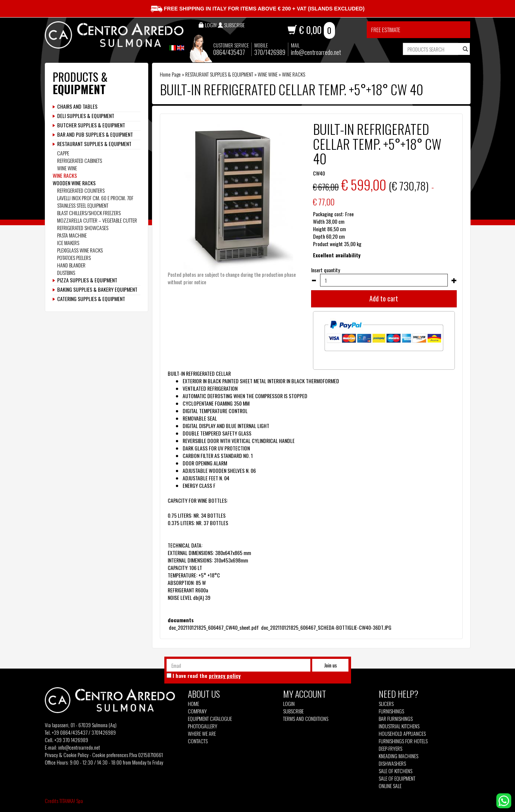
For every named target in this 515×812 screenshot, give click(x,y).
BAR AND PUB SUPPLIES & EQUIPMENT (95, 134)
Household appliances (402, 734)
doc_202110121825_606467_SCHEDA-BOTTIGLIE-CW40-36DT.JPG (326, 627)
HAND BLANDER (71, 265)
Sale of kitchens (395, 771)
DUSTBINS (66, 272)
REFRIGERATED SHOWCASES (83, 228)
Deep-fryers (390, 749)
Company (197, 711)
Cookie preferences (110, 755)
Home (193, 704)
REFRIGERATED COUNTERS (81, 190)
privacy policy (225, 675)
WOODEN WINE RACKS (74, 183)
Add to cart (384, 298)
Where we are (202, 734)
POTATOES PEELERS (74, 258)
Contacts (198, 741)
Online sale (390, 786)
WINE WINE (268, 74)
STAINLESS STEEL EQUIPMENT (83, 205)
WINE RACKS (294, 74)
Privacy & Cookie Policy (67, 755)
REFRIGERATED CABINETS (80, 160)
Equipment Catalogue (210, 719)
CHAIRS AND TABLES (77, 106)
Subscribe (293, 711)
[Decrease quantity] (314, 281)
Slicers (386, 704)
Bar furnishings (396, 719)
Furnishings (391, 711)
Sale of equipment (397, 778)
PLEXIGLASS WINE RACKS (80, 250)
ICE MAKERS (68, 243)
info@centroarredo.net (316, 52)
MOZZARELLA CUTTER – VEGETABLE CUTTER (97, 220)
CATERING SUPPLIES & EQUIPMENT (91, 299)
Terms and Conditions (306, 719)
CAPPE (63, 153)
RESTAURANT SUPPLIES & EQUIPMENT (219, 74)
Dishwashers (392, 763)
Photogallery (203, 726)
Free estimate (386, 30)
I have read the (207, 676)
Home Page (170, 74)
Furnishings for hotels (403, 741)
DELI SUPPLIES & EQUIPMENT (86, 116)
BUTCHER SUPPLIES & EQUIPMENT (91, 125)
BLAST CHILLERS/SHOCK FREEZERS (89, 213)
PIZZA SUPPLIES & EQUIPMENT (87, 280)
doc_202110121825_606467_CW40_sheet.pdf (214, 627)
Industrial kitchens (399, 726)
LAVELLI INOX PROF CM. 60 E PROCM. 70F (95, 198)
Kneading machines (398, 756)
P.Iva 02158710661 (146, 755)
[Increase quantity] (454, 281)
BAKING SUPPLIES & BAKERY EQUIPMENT (97, 289)
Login (289, 703)
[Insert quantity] (384, 280)
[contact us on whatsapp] (504, 800)
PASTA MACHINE (72, 235)
